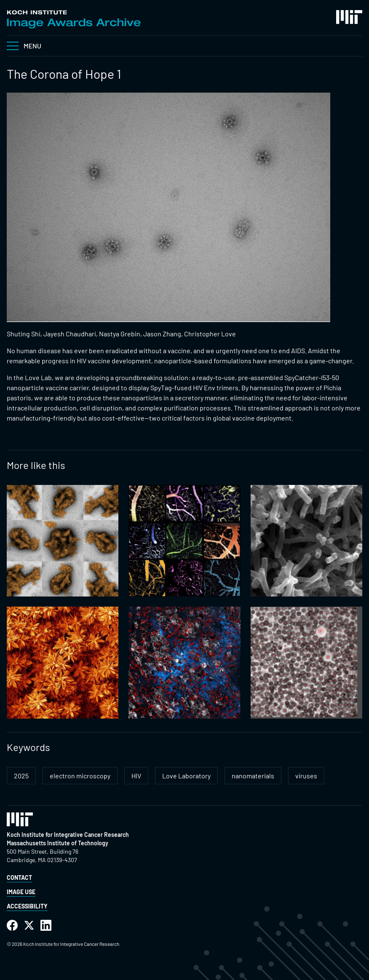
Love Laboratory (186, 776)
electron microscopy (80, 776)
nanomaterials (253, 776)
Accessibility (27, 906)
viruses (306, 776)
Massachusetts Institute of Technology (57, 843)
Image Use (21, 892)
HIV (136, 776)
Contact (19, 877)
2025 (21, 776)
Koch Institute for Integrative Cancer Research (68, 835)
